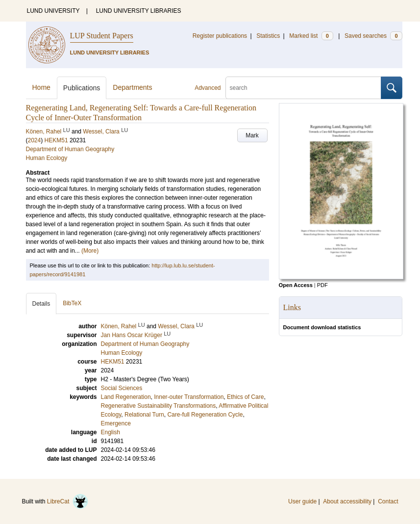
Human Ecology (47, 158)
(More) (90, 251)
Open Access (296, 285)
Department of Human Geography (70, 149)
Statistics (268, 36)
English (111, 432)
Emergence (116, 423)
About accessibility (347, 501)
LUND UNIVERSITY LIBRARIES (139, 11)
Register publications (220, 36)
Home (41, 87)
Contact (388, 501)
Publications (82, 88)
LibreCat (68, 501)
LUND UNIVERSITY (53, 11)
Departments (132, 87)
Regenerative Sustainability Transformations (159, 406)
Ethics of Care (245, 397)
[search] (303, 88)
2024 (35, 140)
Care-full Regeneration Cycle (205, 415)
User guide (302, 501)
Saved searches (373, 36)
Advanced (208, 88)
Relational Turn (144, 415)
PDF (322, 285)
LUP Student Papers (102, 36)
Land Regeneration (126, 397)
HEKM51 (56, 140)
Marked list (311, 36)
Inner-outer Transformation (189, 397)
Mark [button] (252, 135)
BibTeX (72, 303)
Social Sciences (122, 388)
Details (41, 304)
